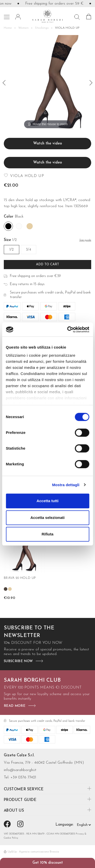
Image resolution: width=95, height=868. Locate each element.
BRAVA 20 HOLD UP (20, 578)
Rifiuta (48, 534)
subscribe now (18, 661)
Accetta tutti (48, 501)
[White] (19, 226)
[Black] (8, 226)
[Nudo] (30, 226)
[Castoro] (6, 589)
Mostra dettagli (66, 485)
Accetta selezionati (48, 518)
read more (15, 706)
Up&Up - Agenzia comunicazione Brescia (33, 852)
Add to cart (48, 264)
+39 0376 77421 (23, 777)
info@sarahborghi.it (20, 770)
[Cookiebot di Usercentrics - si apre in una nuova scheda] (68, 330)
